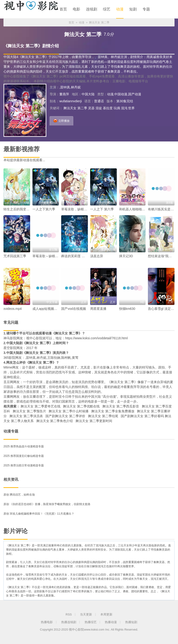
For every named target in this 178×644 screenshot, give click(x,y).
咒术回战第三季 (15, 256)
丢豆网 (8, 382)
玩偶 (117, 108)
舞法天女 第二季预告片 (29, 411)
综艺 (107, 9)
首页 (63, 9)
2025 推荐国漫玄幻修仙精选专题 (24, 456)
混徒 (99, 108)
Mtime (8, 367)
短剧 (133, 9)
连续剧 (92, 9)
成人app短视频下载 (46, 309)
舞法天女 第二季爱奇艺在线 (41, 406)
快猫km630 (127, 309)
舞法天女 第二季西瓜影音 (121, 406)
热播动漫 (111, 622)
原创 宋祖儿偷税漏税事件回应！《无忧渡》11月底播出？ (39, 514)
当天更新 (86, 614)
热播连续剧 (69, 622)
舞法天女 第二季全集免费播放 (113, 411)
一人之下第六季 (44, 209)
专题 (146, 9)
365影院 (9, 358)
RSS (69, 614)
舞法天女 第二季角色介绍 (55, 421)
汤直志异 (97, 256)
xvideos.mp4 (13, 309)
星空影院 (10, 348)
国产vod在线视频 (74, 309)
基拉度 (108, 108)
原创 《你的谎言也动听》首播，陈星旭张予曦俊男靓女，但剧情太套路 (47, 504)
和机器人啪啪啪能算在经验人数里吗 (145, 209)
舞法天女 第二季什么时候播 (69, 411)
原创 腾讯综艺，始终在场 (19, 495)
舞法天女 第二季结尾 (103, 416)
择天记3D (126, 256)
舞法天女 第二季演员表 (26, 416)
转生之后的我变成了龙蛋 (21, 209)
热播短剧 (131, 622)
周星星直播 (98, 309)
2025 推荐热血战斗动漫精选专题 (24, 446)
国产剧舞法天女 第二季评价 (65, 416)
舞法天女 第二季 (75, 108)
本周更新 (106, 614)
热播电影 (47, 622)
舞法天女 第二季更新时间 (94, 421)
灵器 (91, 108)
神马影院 (10, 338)
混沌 (124, 108)
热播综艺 (91, 622)
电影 (76, 9)
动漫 (120, 9)
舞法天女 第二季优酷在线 (81, 406)
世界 (131, 108)
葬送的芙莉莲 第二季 (76, 256)
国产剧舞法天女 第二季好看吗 (142, 416)
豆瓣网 (8, 397)
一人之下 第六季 (102, 209)
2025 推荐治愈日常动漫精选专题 (24, 465)
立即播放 (61, 120)
